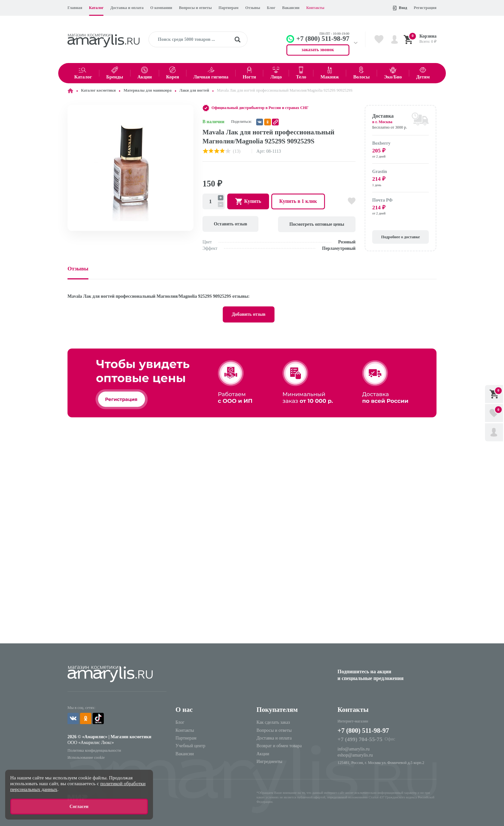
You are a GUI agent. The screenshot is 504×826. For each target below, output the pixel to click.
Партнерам (229, 8)
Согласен (79, 807)
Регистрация (425, 8)
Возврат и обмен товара (279, 745)
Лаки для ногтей (194, 90)
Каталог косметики (98, 90)
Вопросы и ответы (195, 8)
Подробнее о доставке (401, 236)
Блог (271, 8)
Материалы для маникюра (147, 90)
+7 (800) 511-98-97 (364, 730)
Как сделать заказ (273, 722)
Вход (400, 8)
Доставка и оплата (127, 8)
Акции (263, 753)
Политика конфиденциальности (94, 750)
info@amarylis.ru (353, 748)
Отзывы (253, 8)
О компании (161, 8)
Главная (75, 8)
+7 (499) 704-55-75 (360, 739)
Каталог (96, 8)
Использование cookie (86, 757)
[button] (188, 111)
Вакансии (291, 8)
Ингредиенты (269, 761)
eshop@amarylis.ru (355, 754)
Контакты (315, 8)
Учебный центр (190, 745)
